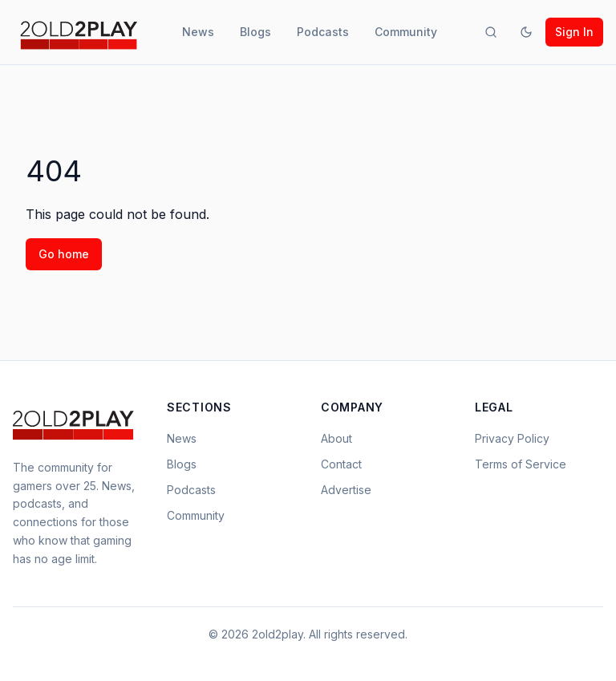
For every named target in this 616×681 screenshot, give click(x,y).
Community (406, 32)
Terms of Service (521, 464)
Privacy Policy (512, 438)
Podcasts (323, 32)
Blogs (255, 32)
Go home (64, 254)
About (336, 438)
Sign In (574, 32)
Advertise (346, 490)
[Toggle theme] (526, 32)
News (198, 32)
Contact (341, 464)
